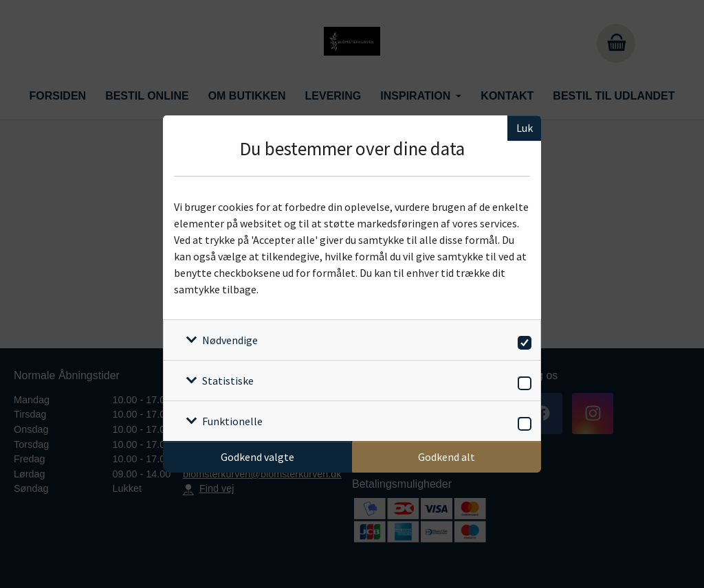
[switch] (522, 340)
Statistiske (228, 381)
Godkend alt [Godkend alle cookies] (447, 457)
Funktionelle (232, 421)
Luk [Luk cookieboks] (525, 128)
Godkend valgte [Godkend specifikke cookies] (257, 457)
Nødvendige (230, 340)
